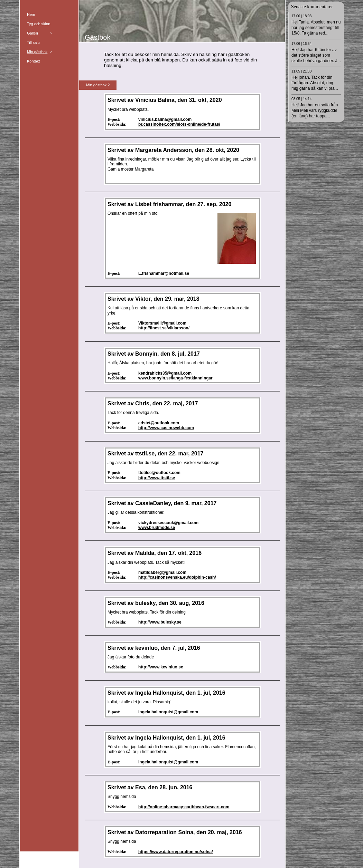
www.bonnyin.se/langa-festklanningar (175, 378)
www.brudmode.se (157, 528)
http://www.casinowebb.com (166, 428)
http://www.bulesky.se (160, 622)
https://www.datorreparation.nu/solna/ (176, 852)
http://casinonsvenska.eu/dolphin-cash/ (177, 577)
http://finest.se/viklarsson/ (164, 328)
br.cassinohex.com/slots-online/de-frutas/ (179, 124)
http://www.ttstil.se (157, 478)
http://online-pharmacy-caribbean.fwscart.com (184, 807)
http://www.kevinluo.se (161, 667)
